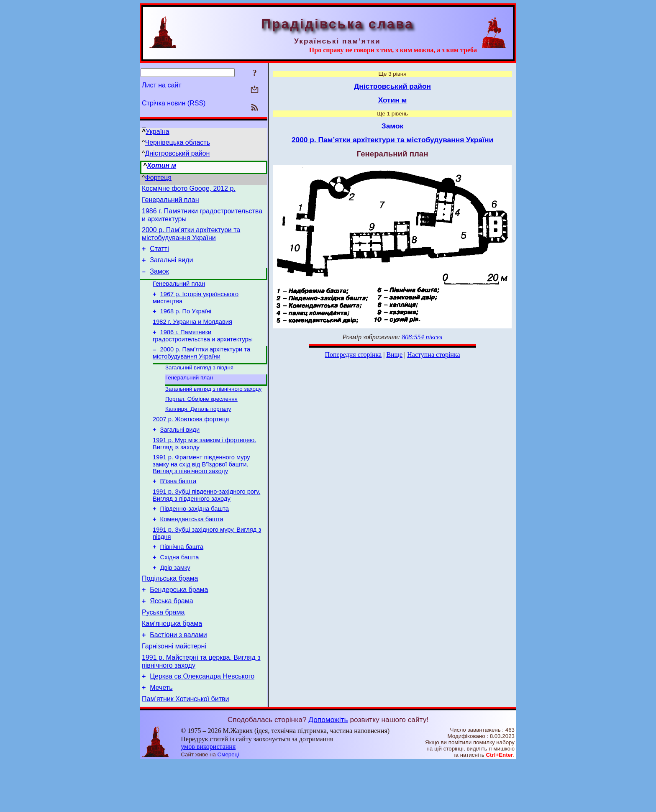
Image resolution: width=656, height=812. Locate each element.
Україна (157, 132)
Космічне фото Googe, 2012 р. (189, 190)
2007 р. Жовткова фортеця (191, 441)
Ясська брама (171, 640)
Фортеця (158, 178)
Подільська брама (170, 615)
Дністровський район (178, 153)
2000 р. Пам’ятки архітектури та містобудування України (201, 369)
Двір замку (175, 603)
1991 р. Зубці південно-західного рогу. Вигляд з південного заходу (206, 523)
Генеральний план (170, 202)
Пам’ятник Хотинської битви (185, 748)
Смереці (228, 804)
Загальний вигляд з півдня (199, 385)
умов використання (208, 796)
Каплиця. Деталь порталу (198, 429)
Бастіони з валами (178, 678)
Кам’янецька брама (172, 665)
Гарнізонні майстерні (174, 690)
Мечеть (161, 736)
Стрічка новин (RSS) (174, 103)
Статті (159, 255)
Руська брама (163, 653)
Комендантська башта (192, 550)
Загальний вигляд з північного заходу (213, 408)
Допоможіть (328, 769)
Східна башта (180, 592)
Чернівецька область (178, 142)
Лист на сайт (162, 85)
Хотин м (161, 165)
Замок (159, 280)
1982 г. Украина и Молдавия (192, 336)
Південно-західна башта (195, 538)
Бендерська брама (179, 628)
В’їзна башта (178, 508)
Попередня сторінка (353, 355)
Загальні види (171, 268)
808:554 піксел (422, 337)
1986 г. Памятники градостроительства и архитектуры (203, 351)
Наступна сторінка (433, 355)
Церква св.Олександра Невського (202, 723)
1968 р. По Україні (186, 324)
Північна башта (182, 580)
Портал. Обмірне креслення (201, 419)
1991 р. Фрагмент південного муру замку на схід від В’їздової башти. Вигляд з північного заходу (201, 490)
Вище (394, 355)
